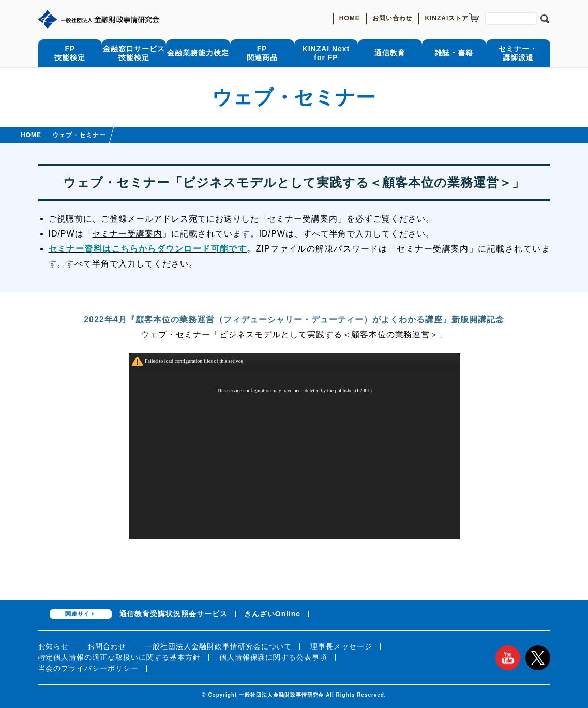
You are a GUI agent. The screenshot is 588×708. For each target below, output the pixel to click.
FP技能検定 (70, 53)
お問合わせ (107, 646)
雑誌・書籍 (454, 53)
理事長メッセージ (341, 646)
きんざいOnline (272, 614)
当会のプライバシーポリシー (88, 668)
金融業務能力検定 (198, 53)
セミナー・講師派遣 (518, 53)
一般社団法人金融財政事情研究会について (218, 646)
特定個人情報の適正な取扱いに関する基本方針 (119, 657)
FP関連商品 (262, 53)
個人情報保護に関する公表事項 (273, 657)
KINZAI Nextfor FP (326, 53)
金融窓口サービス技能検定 (134, 53)
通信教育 (390, 53)
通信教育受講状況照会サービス (174, 614)
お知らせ (54, 646)
